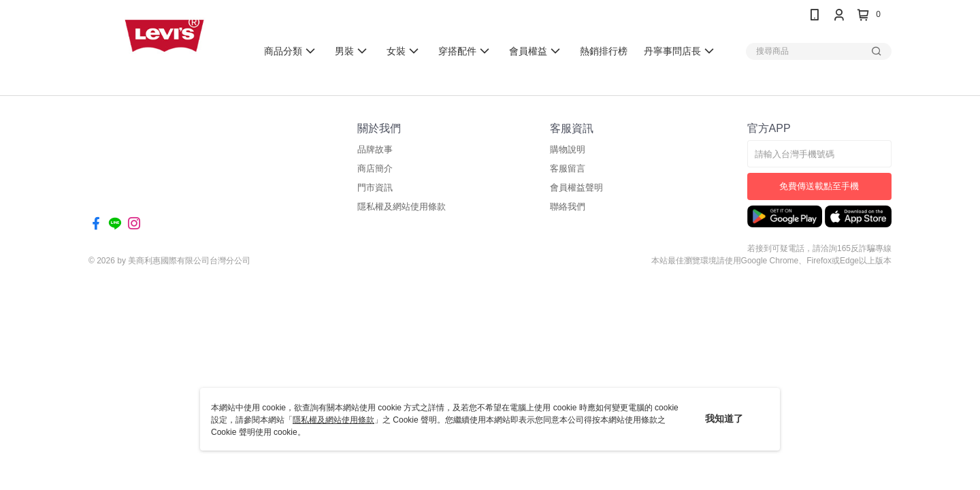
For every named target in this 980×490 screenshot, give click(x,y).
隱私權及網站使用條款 (333, 420)
